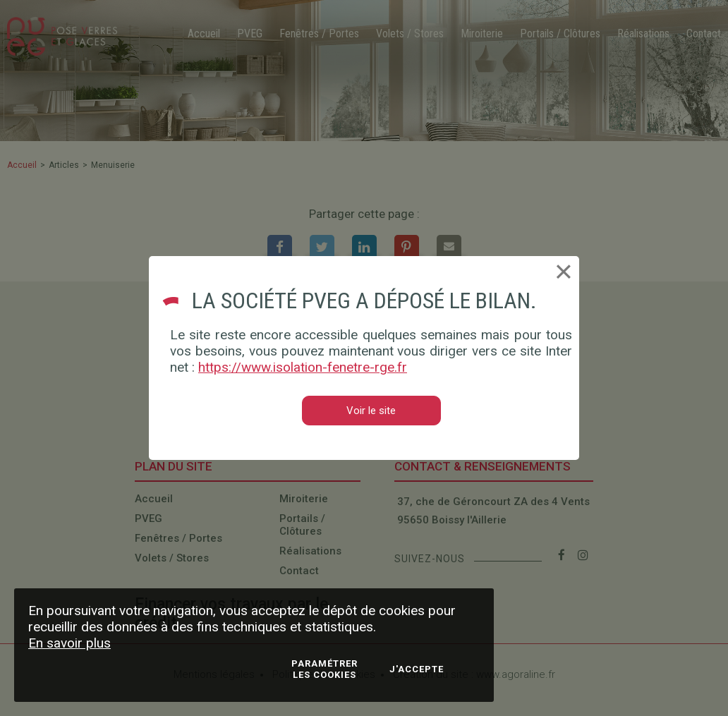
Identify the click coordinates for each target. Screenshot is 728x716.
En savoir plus (69, 643)
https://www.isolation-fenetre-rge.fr (303, 367)
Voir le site (371, 411)
